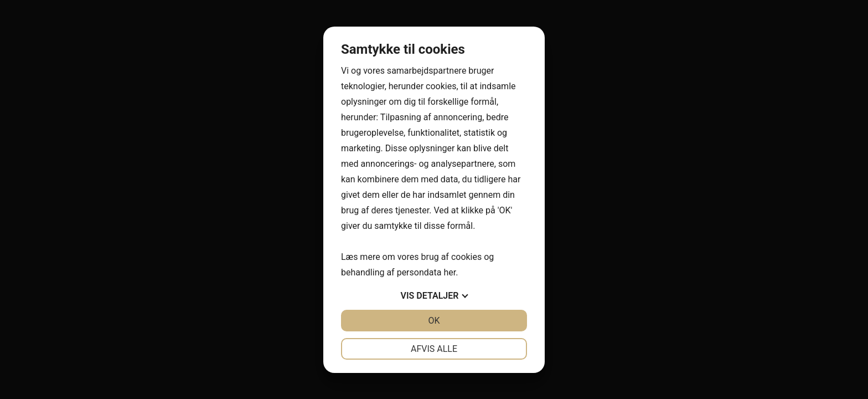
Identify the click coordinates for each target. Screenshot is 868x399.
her (449, 272)
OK (434, 321)
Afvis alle (434, 349)
